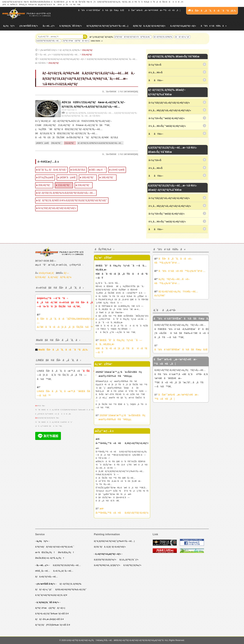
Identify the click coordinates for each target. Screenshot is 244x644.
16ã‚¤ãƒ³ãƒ (89, 177)
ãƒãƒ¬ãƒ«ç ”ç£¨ (182, 37)
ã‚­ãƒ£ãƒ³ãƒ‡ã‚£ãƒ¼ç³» (105, 560)
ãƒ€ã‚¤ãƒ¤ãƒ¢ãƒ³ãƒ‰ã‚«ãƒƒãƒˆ (71, 589)
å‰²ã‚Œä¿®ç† (66, 552)
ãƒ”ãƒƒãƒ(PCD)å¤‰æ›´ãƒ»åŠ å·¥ (53, 625)
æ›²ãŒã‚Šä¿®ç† (45, 552)
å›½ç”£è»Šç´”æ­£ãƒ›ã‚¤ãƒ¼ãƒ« (167, 118)
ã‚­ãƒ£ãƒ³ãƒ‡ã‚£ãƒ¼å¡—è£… (49, 41)
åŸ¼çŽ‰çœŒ (46, 177)
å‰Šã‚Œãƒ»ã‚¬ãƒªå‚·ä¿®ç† (50, 558)
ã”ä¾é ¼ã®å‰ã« (214, 26)
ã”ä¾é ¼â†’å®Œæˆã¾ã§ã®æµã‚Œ (101, 10)
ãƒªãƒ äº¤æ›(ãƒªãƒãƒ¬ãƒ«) (76, 41)
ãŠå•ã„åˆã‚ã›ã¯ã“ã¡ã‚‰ (212, 11)
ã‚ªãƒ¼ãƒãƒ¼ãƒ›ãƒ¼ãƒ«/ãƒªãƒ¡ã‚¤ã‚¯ (55, 547)
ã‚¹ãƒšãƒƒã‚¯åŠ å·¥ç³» (70, 26)
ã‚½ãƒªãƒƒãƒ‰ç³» (132, 565)
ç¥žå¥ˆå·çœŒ (42, 143)
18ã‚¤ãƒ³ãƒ (108, 177)
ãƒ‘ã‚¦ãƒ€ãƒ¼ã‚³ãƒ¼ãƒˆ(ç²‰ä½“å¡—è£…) (107, 26)
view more (95, 41)
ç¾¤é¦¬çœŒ (118, 170)
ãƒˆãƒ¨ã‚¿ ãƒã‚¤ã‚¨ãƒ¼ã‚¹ (52, 170)
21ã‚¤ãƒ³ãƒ (88, 50)
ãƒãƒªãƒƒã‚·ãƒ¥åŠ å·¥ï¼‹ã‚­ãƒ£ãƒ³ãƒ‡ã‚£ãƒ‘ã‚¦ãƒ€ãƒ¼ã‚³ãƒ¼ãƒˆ (73, 200)
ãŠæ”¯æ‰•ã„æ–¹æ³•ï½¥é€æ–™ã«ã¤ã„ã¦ (154, 10)
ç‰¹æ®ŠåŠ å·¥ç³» (29, 26)
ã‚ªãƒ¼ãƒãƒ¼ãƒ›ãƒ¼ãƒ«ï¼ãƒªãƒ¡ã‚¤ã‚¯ (133, 37)
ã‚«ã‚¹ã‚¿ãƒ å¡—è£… (63, 571)
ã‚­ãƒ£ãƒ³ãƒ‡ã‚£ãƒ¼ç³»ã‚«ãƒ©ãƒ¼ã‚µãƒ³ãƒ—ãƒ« (62, 59)
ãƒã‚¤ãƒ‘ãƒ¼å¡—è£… (47, 577)
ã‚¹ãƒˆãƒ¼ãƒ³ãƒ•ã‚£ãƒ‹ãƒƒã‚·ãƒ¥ (51, 595)
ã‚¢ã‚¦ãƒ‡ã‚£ (79, 170)
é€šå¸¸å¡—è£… (43, 571)
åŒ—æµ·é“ (98, 170)
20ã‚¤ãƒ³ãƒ (57, 143)
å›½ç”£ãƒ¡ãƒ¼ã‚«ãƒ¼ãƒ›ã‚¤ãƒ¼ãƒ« (57, 208)
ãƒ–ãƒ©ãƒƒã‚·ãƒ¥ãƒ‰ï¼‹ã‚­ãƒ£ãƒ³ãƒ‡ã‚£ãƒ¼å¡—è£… (100, 143)
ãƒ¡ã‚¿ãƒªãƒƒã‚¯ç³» (129, 560)
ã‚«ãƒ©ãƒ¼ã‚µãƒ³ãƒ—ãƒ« (183, 26)
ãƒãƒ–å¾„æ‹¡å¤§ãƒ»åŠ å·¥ (49, 619)
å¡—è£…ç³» (49, 26)
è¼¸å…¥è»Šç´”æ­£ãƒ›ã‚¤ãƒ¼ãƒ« (167, 126)
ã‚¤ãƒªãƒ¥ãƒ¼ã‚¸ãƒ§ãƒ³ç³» (107, 565)
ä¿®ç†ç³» (9, 26)
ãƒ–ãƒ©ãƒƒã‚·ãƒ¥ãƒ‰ (163, 37)
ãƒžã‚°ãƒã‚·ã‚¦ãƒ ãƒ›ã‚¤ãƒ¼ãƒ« (149, 26)
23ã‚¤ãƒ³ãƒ (84, 185)
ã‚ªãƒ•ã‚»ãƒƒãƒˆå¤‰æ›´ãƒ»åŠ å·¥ (52, 614)
